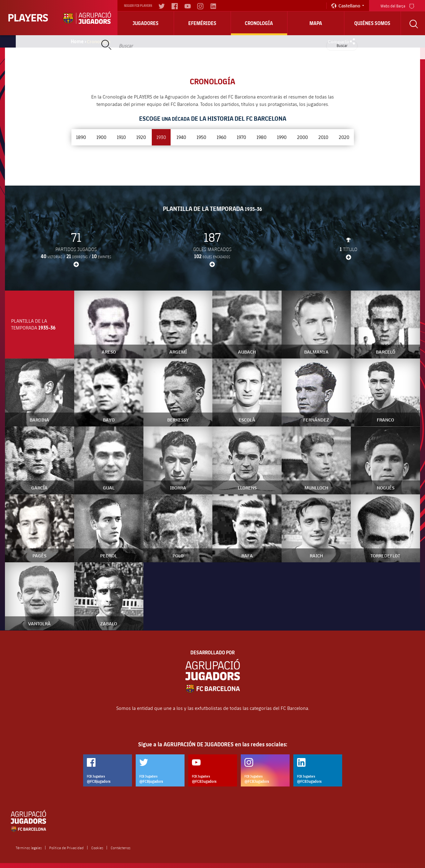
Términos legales (29, 848)
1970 (241, 137)
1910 (121, 137)
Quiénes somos (372, 23)
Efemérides (202, 23)
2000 (302, 137)
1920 (141, 137)
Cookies (97, 848)
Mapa (316, 23)
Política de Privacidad (66, 848)
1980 (261, 137)
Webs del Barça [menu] (397, 5)
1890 (81, 137)
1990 (282, 137)
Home (77, 41)
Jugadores (146, 23)
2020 (344, 137)
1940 (181, 137)
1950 (201, 137)
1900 (101, 137)
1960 (221, 137)
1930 (161, 137)
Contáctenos (121, 848)
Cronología (259, 23)
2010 (323, 137)
